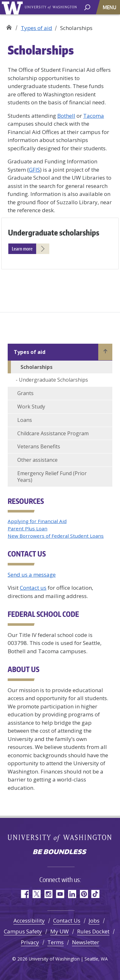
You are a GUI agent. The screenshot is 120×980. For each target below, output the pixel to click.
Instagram (48, 894)
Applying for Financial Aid (37, 521)
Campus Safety (23, 931)
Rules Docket (93, 931)
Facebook (24, 894)
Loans (25, 420)
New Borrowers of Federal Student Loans (56, 536)
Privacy (30, 942)
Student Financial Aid (9, 26)
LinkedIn (72, 894)
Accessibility (29, 920)
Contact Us (67, 920)
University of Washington (13, 7)
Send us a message (32, 575)
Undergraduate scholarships (54, 232)
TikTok (96, 894)
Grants (25, 393)
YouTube (60, 894)
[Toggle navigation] (110, 7)
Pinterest (84, 894)
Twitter (36, 894)
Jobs (94, 920)
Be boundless (60, 852)
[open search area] (87, 7)
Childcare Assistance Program (53, 433)
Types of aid (36, 28)
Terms (56, 942)
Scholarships (36, 367)
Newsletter (86, 942)
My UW (60, 931)
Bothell (66, 116)
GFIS (34, 170)
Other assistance (37, 460)
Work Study (31, 407)
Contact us (33, 588)
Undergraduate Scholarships (53, 380)
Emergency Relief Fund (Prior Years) (52, 477)
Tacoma (94, 116)
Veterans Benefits (39, 446)
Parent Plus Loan (28, 528)
